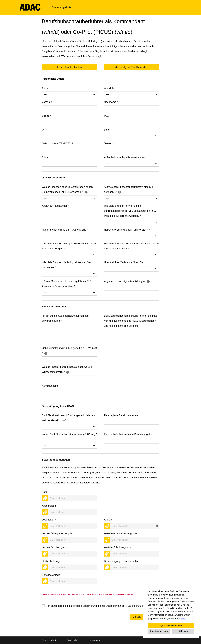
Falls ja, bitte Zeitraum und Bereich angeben (129, 434)
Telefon (109, 143)
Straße (46, 116)
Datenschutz (73, 640)
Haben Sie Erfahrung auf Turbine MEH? (65, 230)
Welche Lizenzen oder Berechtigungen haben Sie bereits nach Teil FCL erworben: (67, 189)
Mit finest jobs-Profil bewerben (132, 67)
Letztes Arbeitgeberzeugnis (57, 533)
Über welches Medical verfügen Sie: (125, 262)
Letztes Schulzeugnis (54, 547)
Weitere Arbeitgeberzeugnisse (121, 533)
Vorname (48, 102)
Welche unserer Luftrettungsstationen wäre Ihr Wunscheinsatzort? (68, 369)
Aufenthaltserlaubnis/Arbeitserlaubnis (126, 157)
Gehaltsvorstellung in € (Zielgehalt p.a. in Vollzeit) (69, 351)
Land (107, 130)
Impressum (95, 640)
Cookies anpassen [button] (159, 631)
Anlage (108, 520)
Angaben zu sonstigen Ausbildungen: (127, 281)
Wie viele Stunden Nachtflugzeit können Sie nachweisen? (66, 265)
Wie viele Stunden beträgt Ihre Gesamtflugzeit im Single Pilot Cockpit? (131, 246)
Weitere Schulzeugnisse (117, 547)
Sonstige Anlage (51, 575)
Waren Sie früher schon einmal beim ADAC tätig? (69, 437)
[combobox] (69, 94)
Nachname (111, 102)
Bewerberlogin (49, 640)
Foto (44, 492)
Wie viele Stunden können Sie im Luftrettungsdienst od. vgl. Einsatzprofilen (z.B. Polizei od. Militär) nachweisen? (130, 211)
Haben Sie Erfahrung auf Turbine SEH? (127, 230)
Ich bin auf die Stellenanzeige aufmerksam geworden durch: (66, 318)
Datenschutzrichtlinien (140, 606)
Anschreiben (49, 506)
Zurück (137, 617)
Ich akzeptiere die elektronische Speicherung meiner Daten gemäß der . (100, 606)
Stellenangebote (62, 7)
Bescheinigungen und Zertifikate (122, 561)
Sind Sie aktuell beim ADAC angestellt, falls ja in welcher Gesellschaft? (69, 418)
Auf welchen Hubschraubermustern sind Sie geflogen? (128, 189)
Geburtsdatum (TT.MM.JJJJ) (58, 143)
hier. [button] (184, 619)
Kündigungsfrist (51, 386)
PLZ (107, 116)
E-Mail (46, 157)
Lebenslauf (49, 520)
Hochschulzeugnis (52, 561)
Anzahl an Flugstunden (56, 206)
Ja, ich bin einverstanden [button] (171, 626)
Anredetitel (110, 88)
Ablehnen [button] (183, 631)
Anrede (46, 88)
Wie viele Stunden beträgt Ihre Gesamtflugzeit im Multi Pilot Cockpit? (69, 246)
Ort (44, 130)
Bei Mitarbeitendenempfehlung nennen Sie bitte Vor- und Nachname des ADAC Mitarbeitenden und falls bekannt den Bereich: (130, 321)
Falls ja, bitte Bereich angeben (121, 415)
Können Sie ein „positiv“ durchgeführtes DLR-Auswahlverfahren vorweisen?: (67, 284)
